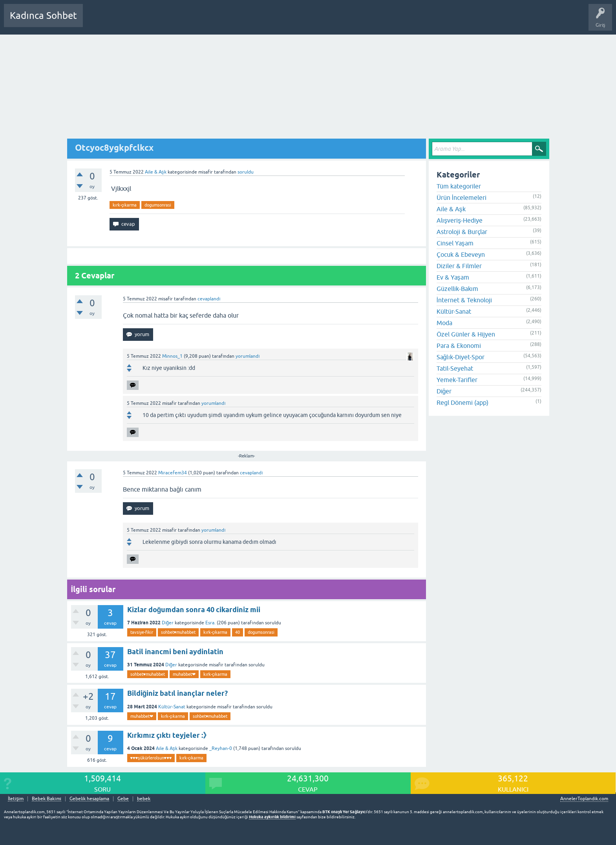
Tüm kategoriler (459, 186)
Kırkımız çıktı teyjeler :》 (169, 735)
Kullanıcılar (202, 21)
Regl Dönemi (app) (462, 402)
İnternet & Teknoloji (464, 300)
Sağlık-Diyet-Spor (461, 357)
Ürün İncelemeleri (462, 198)
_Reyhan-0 (221, 748)
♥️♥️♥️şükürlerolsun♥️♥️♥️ (151, 758)
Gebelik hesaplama (89, 799)
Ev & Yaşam (453, 277)
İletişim (16, 799)
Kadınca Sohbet (43, 16)
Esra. (210, 623)
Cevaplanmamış (131, 21)
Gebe (123, 799)
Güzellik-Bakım (457, 289)
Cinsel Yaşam (455, 243)
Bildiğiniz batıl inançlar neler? (178, 693)
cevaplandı (209, 299)
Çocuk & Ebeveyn (461, 254)
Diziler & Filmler (459, 266)
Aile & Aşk (156, 172)
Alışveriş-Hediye (460, 220)
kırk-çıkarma (125, 205)
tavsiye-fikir (142, 632)
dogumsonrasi (158, 205)
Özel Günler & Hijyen (466, 334)
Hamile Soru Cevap (276, 21)
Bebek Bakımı (321, 21)
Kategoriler (169, 21)
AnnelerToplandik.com (584, 799)
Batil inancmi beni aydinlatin (175, 652)
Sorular (97, 21)
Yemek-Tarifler (457, 380)
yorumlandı (248, 356)
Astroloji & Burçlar (462, 232)
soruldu (246, 172)
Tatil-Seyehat (455, 368)
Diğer (168, 623)
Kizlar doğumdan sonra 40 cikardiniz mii (194, 610)
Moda (444, 323)
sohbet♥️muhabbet (178, 632)
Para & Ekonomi (459, 346)
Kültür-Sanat (172, 707)
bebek (144, 799)
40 (238, 632)
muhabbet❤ (184, 674)
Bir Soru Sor (234, 21)
